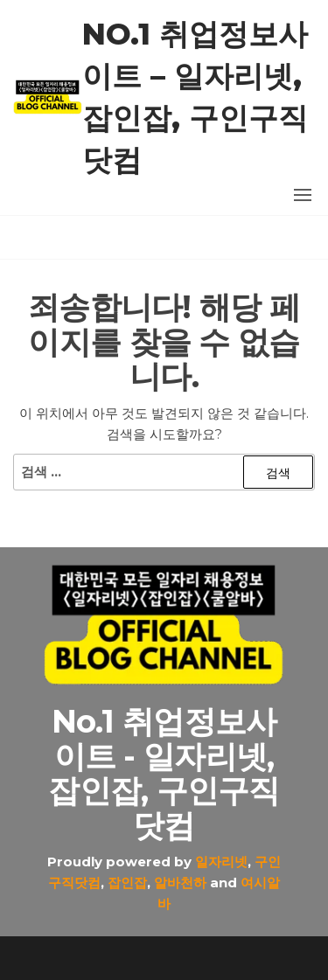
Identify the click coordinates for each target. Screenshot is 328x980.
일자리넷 (221, 862)
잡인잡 (127, 883)
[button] (303, 195)
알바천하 (180, 883)
